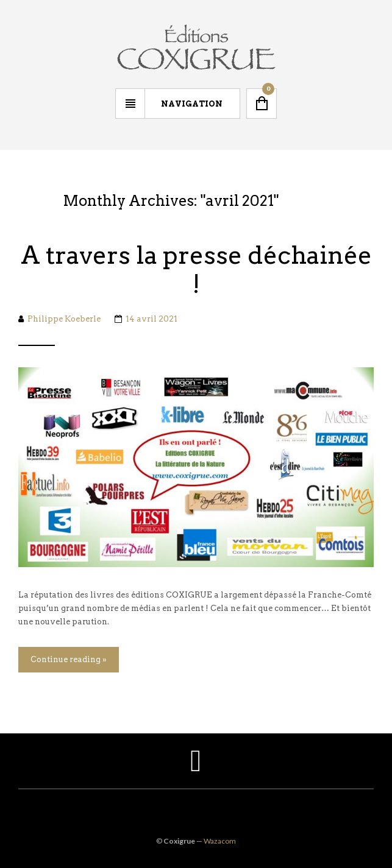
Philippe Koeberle (64, 319)
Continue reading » (69, 659)
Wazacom (220, 841)
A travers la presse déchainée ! (196, 270)
